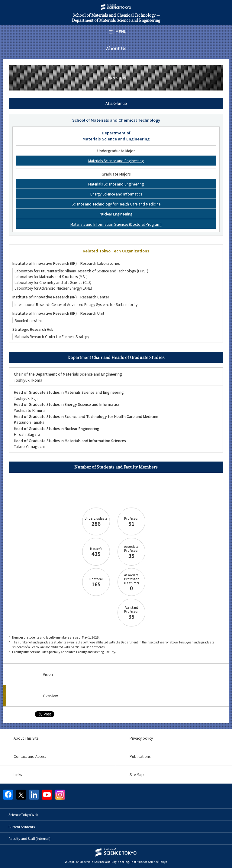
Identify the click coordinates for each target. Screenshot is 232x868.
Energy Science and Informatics (116, 194)
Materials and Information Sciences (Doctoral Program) (116, 224)
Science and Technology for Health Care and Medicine (116, 204)
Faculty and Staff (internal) (29, 838)
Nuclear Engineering (116, 214)
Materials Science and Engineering (116, 161)
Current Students (22, 827)
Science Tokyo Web (23, 814)
